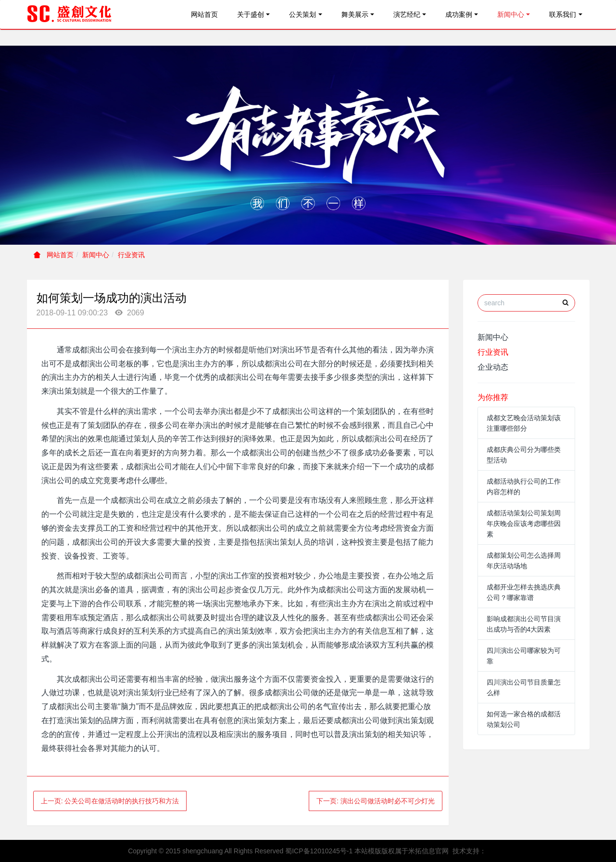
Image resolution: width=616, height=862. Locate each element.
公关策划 (302, 14)
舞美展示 (355, 14)
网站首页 (204, 14)
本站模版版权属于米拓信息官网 (402, 851)
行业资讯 (131, 255)
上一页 (110, 801)
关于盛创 (251, 14)
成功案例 (459, 14)
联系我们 (563, 14)
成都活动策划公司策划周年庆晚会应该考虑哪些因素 (524, 524)
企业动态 (493, 367)
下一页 (376, 801)
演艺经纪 (407, 14)
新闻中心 (511, 14)
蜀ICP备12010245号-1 (319, 851)
